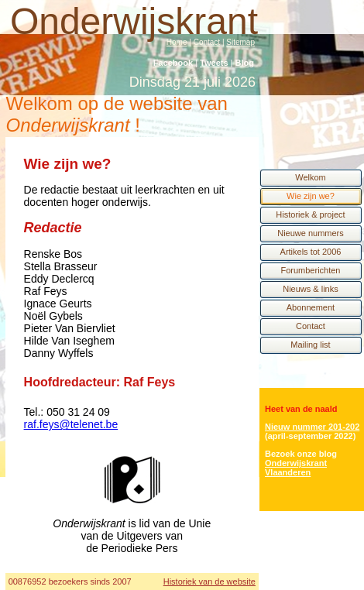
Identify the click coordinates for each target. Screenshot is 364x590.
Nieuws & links (311, 289)
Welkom (311, 177)
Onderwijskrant (134, 21)
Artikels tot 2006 (311, 252)
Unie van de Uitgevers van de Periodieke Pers (146, 536)
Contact (207, 42)
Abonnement (311, 307)
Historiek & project (310, 214)
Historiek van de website (209, 581)
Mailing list (310, 345)
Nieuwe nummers (311, 233)
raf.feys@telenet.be (71, 424)
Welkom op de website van (117, 114)
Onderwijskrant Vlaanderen (296, 468)
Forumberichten (310, 270)
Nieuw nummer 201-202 (312, 427)
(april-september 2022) (310, 436)
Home (177, 42)
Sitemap (240, 42)
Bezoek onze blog (301, 454)
